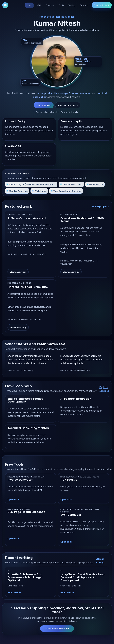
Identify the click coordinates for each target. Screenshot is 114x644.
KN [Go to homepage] (5, 5)
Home (29, 5)
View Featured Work (68, 105)
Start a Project (102, 5)
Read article (14, 592)
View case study (18, 272)
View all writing (100, 561)
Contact (84, 5)
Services (50, 5)
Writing (72, 5)
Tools (61, 5)
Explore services (104, 389)
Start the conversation (57, 628)
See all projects (100, 206)
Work (39, 5)
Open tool (13, 499)
